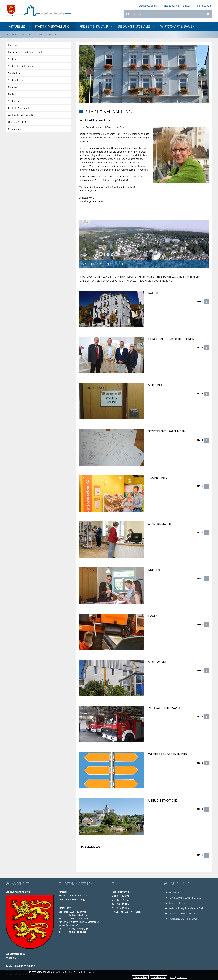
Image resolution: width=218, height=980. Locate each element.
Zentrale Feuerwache (165, 708)
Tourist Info (158, 478)
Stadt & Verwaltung (52, 26)
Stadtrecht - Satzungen (167, 431)
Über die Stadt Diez (163, 800)
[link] (144, 297)
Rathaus (155, 293)
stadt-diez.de (28, 35)
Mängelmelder (91, 847)
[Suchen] (168, 14)
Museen (154, 570)
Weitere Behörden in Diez (168, 754)
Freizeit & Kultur (94, 26)
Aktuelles (17, 26)
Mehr (200, 302)
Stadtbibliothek (161, 524)
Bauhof (154, 616)
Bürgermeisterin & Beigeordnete (174, 339)
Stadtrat (155, 385)
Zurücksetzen (208, 14)
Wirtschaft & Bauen (177, 26)
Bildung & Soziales (134, 26)
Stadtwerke (157, 662)
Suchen (128, 14)
